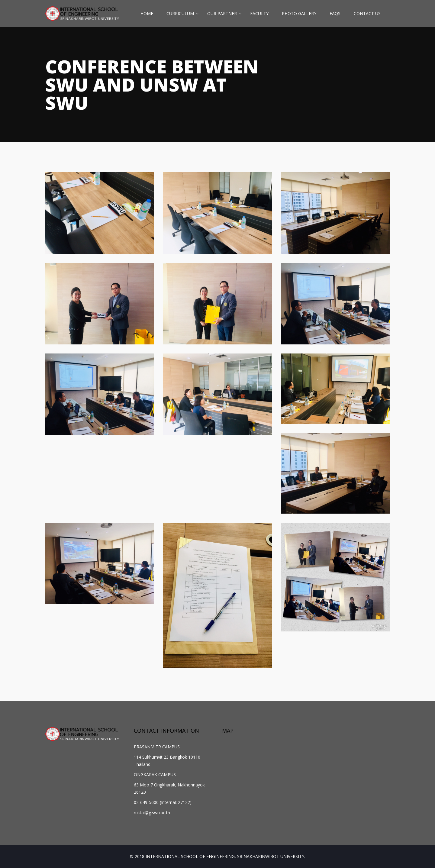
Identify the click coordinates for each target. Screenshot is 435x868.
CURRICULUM (180, 13)
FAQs (335, 13)
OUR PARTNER (222, 13)
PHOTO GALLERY (299, 13)
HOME (147, 13)
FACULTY (259, 13)
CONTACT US (367, 13)
